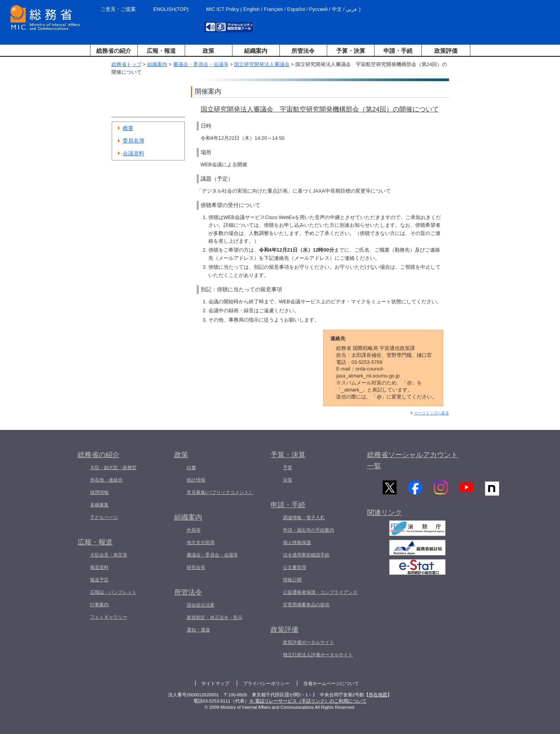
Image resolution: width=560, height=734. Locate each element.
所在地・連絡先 (106, 480)
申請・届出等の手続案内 (309, 530)
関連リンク (385, 515)
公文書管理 (295, 567)
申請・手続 (398, 51)
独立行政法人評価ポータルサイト (318, 655)
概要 (128, 128)
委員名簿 (133, 141)
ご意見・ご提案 (118, 9)
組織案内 (256, 51)
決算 (288, 480)
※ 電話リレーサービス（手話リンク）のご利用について (308, 701)
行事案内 (99, 605)
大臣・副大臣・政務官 (113, 468)
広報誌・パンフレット (113, 592)
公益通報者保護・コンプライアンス (320, 592)
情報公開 (292, 580)
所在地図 (378, 695)
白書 (191, 468)
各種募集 (99, 505)
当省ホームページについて (331, 684)
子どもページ (104, 517)
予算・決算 (351, 51)
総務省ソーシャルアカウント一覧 (413, 460)
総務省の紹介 (114, 51)
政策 (208, 51)
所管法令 (303, 51)
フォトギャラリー (109, 617)
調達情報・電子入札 (304, 518)
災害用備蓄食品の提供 (306, 605)
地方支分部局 (201, 543)
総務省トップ (127, 64)
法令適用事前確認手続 (306, 555)
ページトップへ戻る (432, 413)
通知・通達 (198, 630)
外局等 (194, 530)
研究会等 (196, 567)
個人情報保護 (297, 543)
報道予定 (99, 580)
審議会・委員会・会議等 (201, 64)
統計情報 (196, 480)
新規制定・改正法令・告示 (215, 617)
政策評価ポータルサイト (309, 642)
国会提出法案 (201, 605)
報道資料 (99, 567)
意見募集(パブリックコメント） (220, 492)
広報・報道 (161, 51)
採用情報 (99, 492)
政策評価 (446, 51)
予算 (288, 468)
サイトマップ (215, 684)
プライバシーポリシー (266, 684)
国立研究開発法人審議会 (262, 64)
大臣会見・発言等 (109, 555)
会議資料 (133, 153)
